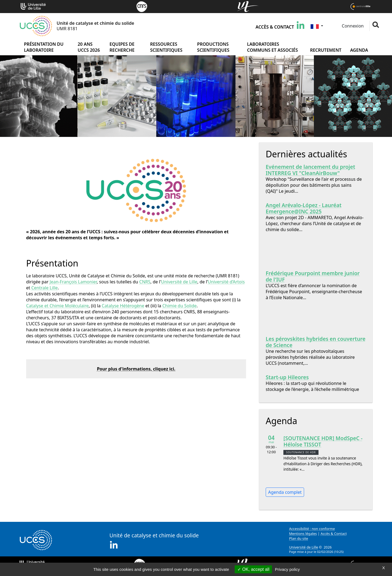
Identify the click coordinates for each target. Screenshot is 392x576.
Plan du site (299, 538)
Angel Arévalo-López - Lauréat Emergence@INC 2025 (304, 208)
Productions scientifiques (213, 47)
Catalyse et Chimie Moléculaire (57, 306)
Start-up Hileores (287, 377)
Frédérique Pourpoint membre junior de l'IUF (313, 276)
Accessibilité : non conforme (312, 529)
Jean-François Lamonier (73, 282)
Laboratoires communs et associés (273, 47)
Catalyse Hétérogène (123, 306)
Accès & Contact (275, 27)
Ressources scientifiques (166, 47)
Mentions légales (303, 534)
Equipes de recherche (122, 47)
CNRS (145, 282)
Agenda (359, 50)
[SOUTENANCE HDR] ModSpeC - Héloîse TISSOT (323, 441)
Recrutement (326, 50)
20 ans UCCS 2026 (89, 47)
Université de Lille (179, 282)
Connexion (352, 26)
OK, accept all (253, 569)
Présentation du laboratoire (44, 47)
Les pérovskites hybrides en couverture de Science (316, 342)
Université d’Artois (226, 282)
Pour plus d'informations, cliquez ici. (136, 369)
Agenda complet (285, 492)
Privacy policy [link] (287, 569)
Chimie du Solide (179, 306)
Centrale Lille (45, 288)
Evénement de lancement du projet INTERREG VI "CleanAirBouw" (310, 170)
